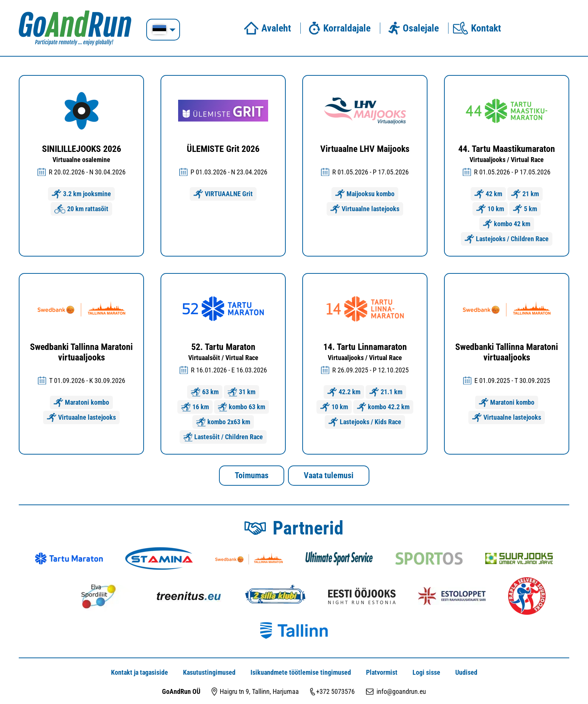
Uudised (466, 672)
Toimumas (252, 475)
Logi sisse (426, 672)
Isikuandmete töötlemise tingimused (301, 672)
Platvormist (382, 672)
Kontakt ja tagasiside (139, 672)
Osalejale (412, 28)
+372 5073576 (335, 691)
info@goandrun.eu (401, 691)
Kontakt (477, 28)
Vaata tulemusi (329, 475)
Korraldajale (338, 28)
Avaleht (267, 28)
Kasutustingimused (209, 672)
